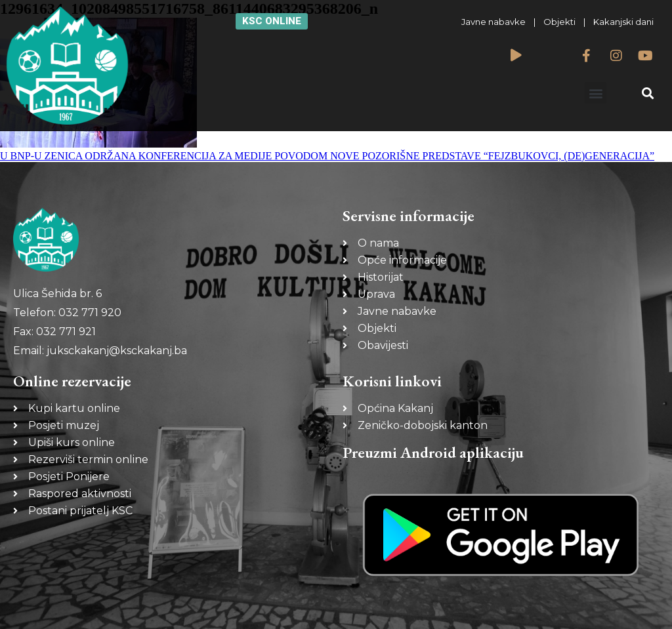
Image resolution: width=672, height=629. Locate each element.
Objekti (559, 22)
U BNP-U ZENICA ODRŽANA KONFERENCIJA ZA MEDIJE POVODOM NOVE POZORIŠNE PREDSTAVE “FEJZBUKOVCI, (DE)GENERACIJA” (327, 156)
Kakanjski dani (623, 22)
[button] (596, 93)
